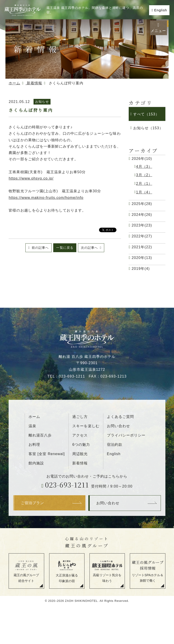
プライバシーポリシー (126, 435)
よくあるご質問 (120, 417)
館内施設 (36, 463)
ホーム (34, 417)
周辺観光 (80, 454)
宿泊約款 (115, 444)
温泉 (32, 426)
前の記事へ (40, 248)
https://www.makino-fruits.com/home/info (46, 198)
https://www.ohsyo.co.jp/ (31, 178)
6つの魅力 (81, 444)
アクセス (80, 435)
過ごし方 (80, 417)
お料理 (34, 444)
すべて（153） (146, 114)
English (161, 10)
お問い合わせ (118, 426)
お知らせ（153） (148, 128)
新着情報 (80, 463)
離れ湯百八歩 (40, 435)
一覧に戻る (65, 248)
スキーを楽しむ (86, 426)
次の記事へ (90, 248)
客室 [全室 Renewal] (47, 454)
